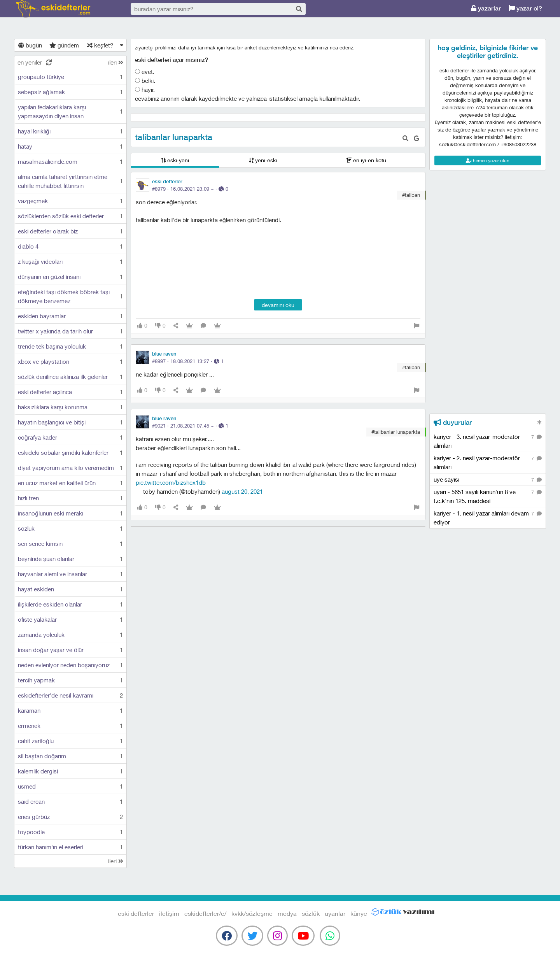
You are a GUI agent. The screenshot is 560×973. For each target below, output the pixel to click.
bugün (30, 45)
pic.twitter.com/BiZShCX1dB (171, 482)
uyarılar (335, 913)
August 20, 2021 (242, 491)
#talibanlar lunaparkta (396, 432)
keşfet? (100, 45)
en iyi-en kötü (366, 160)
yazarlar (486, 8)
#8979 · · (190, 189)
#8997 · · (188, 361)
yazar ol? (525, 8)
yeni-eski (263, 160)
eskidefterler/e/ (205, 913)
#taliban (411, 195)
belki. (145, 81)
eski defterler (53, 9)
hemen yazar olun (488, 160)
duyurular (453, 423)
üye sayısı (488, 480)
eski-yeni (175, 160)
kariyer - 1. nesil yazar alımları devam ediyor (488, 517)
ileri (116, 62)
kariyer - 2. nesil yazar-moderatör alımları (488, 462)
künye (359, 913)
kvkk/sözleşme (252, 913)
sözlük (311, 913)
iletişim (169, 913)
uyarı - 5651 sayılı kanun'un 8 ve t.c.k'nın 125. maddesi (488, 496)
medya (287, 913)
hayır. (145, 89)
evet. (145, 72)
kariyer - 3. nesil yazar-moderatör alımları (488, 441)
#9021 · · (190, 426)
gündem (64, 45)
